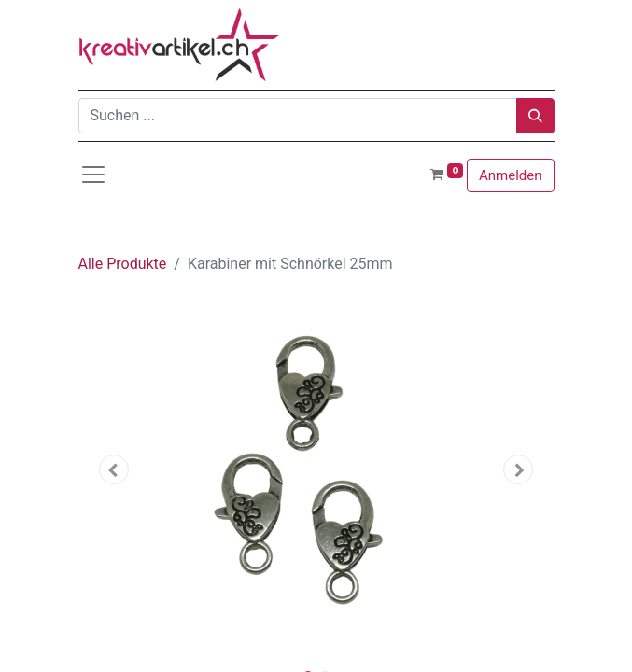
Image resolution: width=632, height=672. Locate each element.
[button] (114, 469)
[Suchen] (535, 116)
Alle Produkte (123, 264)
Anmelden (511, 175)
